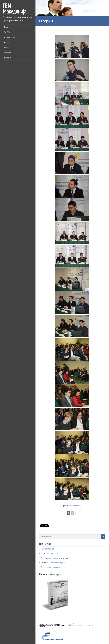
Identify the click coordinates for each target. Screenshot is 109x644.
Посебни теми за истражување (54, 562)
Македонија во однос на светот (54, 558)
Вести (7, 42)
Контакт (7, 58)
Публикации (9, 37)
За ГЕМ (7, 32)
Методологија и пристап (51, 553)
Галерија (8, 48)
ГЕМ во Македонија (49, 549)
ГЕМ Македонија (15, 9)
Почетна (8, 27)
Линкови (8, 53)
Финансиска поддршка (51, 567)
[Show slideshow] (72, 506)
